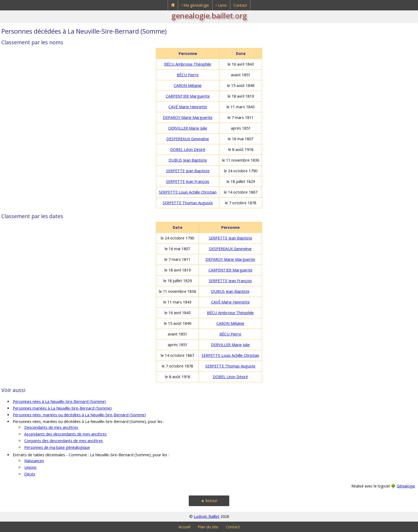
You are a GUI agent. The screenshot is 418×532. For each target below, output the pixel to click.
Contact (240, 5)
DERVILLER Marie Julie (188, 128)
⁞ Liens (221, 5)
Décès (30, 474)
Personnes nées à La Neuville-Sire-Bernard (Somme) (59, 401)
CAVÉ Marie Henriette (188, 107)
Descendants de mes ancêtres (51, 427)
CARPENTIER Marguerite (188, 96)
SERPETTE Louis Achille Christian (188, 192)
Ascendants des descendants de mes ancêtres (65, 434)
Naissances (34, 461)
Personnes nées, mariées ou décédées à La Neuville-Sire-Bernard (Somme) (79, 415)
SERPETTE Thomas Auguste (188, 203)
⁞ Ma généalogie (195, 5)
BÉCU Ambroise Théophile (188, 64)
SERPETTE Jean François (188, 181)
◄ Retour (209, 501)
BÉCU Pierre (188, 75)
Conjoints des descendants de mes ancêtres (64, 441)
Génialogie (406, 486)
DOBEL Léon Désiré (188, 149)
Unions (30, 467)
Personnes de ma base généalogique (57, 447)
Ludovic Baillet (207, 516)
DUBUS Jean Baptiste (188, 160)
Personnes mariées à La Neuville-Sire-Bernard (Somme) (62, 408)
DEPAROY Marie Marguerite (188, 117)
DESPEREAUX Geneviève (188, 139)
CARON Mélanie (188, 85)
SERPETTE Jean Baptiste (188, 171)
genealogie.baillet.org (209, 15)
